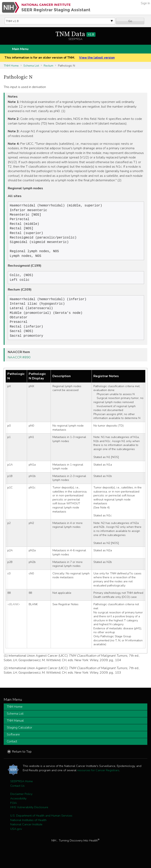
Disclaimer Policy (21, 803)
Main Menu (20, 49)
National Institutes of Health (28, 829)
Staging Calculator (19, 737)
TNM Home (11, 66)
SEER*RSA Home (22, 791)
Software (13, 744)
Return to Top (22, 761)
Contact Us (17, 795)
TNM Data (75, 34)
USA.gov (16, 838)
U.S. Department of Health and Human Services (41, 825)
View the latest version (97, 58)
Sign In (145, 3)
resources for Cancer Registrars (98, 780)
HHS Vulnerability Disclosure (29, 817)
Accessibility (18, 808)
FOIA (14, 812)
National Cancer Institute (26, 834)
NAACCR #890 (19, 367)
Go (130, 21)
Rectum (48, 66)
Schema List (31, 66)
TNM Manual (15, 730)
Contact (12, 751)
